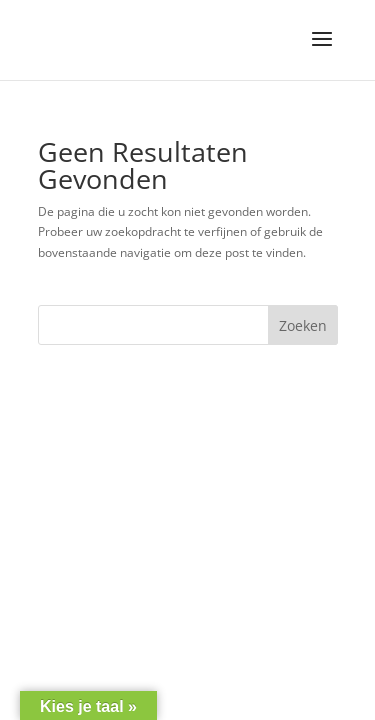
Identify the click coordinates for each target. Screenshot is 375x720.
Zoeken (303, 325)
